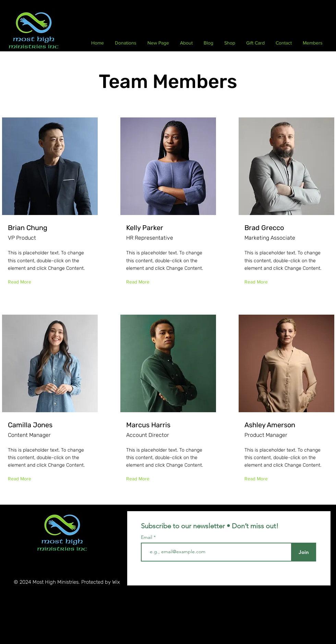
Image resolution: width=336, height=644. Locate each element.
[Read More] (21, 282)
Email (147, 537)
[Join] (304, 552)
